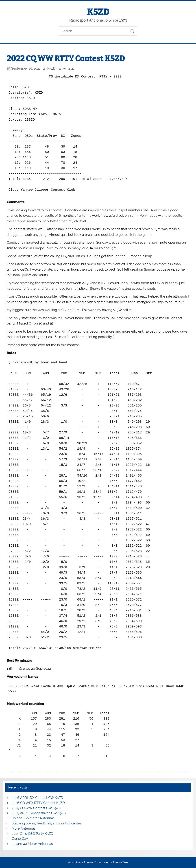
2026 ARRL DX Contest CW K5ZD (37, 798)
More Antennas (24, 828)
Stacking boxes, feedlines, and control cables (47, 823)
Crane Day (20, 839)
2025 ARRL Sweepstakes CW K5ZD (39, 813)
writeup (69, 68)
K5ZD (98, 12)
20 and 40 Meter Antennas (32, 844)
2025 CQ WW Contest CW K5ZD (36, 808)
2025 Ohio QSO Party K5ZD (32, 834)
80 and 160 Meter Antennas (33, 818)
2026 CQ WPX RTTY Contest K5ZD (38, 803)
